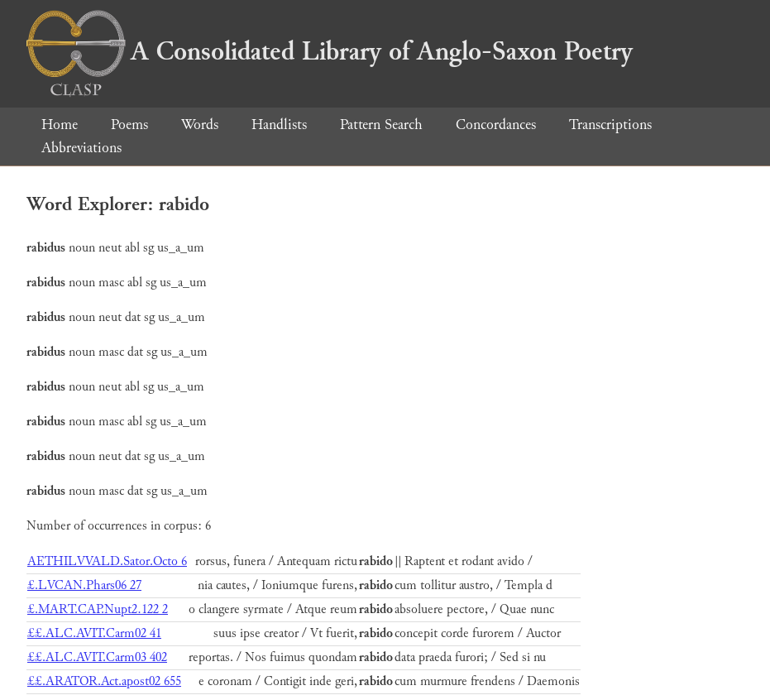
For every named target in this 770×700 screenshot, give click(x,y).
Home (60, 125)
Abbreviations (81, 148)
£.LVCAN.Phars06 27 (84, 585)
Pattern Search (381, 125)
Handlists (279, 125)
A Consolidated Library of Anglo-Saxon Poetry (330, 51)
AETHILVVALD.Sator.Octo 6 (107, 561)
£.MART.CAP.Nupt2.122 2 (98, 609)
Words (200, 125)
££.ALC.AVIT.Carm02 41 (94, 633)
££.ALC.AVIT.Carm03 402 (97, 657)
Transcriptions (610, 125)
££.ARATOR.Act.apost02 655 (104, 681)
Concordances (496, 125)
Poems (129, 125)
